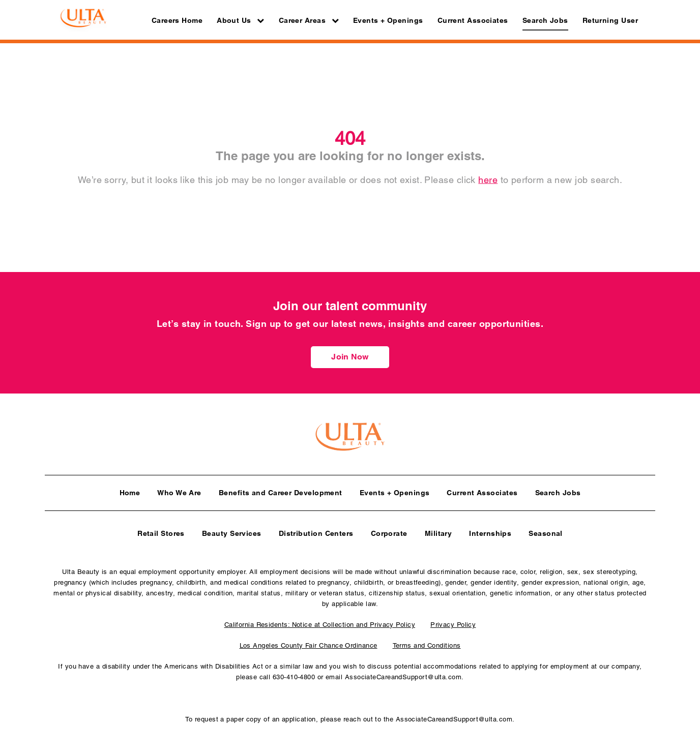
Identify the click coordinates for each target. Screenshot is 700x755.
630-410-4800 (294, 677)
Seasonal (546, 533)
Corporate (389, 533)
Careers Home (177, 20)
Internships (490, 533)
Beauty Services (232, 533)
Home (130, 493)
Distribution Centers (316, 533)
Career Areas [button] (309, 20)
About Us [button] (241, 20)
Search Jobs (545, 20)
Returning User (610, 20)
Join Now (350, 357)
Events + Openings (388, 20)
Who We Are (179, 493)
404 (350, 138)
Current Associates (473, 20)
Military (439, 533)
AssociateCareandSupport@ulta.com (403, 677)
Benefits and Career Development (281, 493)
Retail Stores (161, 533)
